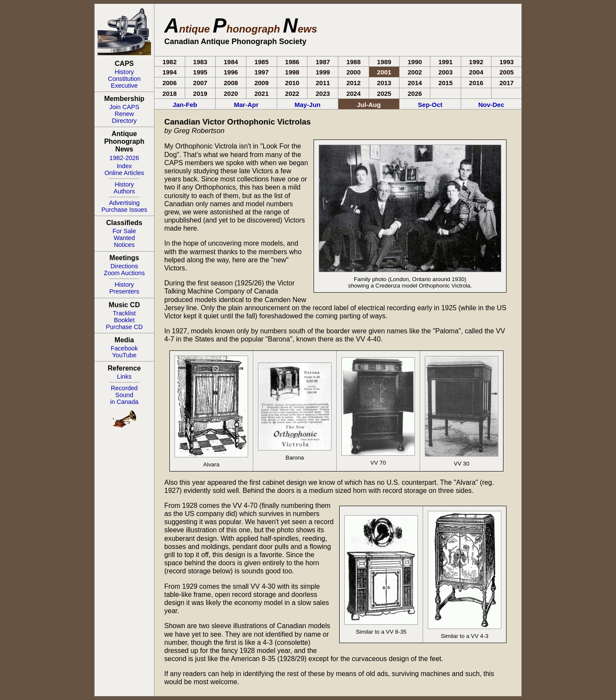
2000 (354, 72)
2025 (384, 93)
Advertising (124, 203)
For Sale (124, 231)
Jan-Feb (185, 105)
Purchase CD (124, 327)
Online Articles (124, 173)
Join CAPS (124, 107)
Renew (124, 114)
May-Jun (307, 105)
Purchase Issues (124, 210)
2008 (231, 83)
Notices (124, 245)
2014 (415, 83)
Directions (124, 266)
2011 (323, 83)
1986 (292, 62)
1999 (323, 72)
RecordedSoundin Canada (124, 395)
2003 (446, 72)
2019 (200, 93)
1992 (476, 62)
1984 (231, 62)
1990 (415, 62)
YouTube (124, 355)
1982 (170, 62)
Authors (124, 191)
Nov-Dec (491, 105)
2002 (415, 72)
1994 (170, 72)
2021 (262, 93)
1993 (507, 62)
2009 (262, 83)
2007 (200, 83)
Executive (124, 86)
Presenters (124, 291)
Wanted (124, 238)
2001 (384, 72)
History (124, 72)
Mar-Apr (246, 105)
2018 (170, 93)
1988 (354, 62)
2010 (292, 83)
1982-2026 (124, 158)
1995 (200, 72)
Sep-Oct (430, 105)
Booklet (124, 320)
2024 (354, 93)
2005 (507, 72)
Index (124, 166)
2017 (507, 83)
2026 (415, 93)
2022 (292, 93)
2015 (446, 83)
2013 (384, 83)
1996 (231, 72)
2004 (476, 72)
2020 (231, 93)
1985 (262, 62)
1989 (384, 62)
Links (124, 377)
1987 (323, 62)
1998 (292, 72)
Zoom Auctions (124, 273)
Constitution (124, 79)
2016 (476, 83)
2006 (170, 83)
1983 (200, 62)
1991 (446, 62)
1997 (262, 72)
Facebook (124, 348)
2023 (323, 93)
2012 (354, 83)
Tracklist (124, 313)
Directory (124, 121)
